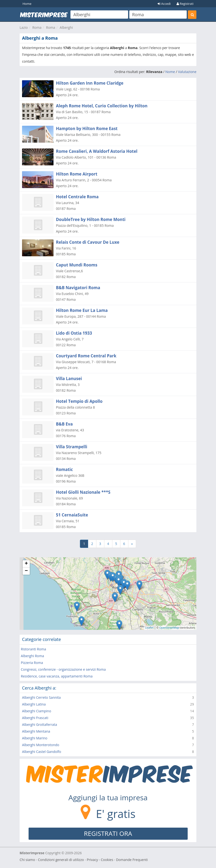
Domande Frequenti (132, 860)
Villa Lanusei (69, 379)
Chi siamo (27, 860)
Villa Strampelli (72, 447)
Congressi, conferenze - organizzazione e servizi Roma (63, 669)
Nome (170, 72)
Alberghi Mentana (36, 731)
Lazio (24, 27)
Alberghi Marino (35, 738)
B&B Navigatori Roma (78, 288)
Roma (37, 27)
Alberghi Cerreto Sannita (41, 697)
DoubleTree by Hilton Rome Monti (91, 219)
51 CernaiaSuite (72, 515)
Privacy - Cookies (100, 860)
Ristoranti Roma (33, 649)
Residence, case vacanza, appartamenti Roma (57, 676)
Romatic (64, 469)
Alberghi (66, 27)
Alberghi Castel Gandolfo (42, 752)
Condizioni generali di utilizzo (61, 860)
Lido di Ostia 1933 (74, 333)
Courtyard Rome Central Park (86, 356)
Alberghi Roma (32, 656)
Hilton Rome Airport (77, 174)
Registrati (185, 4)
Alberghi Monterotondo (41, 745)
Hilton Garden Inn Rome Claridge (90, 83)
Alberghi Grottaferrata (40, 725)
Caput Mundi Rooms (77, 265)
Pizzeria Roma (32, 663)
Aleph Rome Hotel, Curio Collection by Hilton (102, 106)
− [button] (26, 571)
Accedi (164, 4)
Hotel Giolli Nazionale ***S (83, 492)
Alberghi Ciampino (37, 711)
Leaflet (150, 628)
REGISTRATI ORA (108, 833)
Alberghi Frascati (35, 718)
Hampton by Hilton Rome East (87, 129)
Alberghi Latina (34, 704)
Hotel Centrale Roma (77, 197)
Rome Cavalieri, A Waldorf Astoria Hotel (97, 151)
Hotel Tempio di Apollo (79, 401)
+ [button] (26, 564)
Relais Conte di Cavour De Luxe (88, 242)
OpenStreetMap (169, 628)
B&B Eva (64, 424)
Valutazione (187, 72)
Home (27, 4)
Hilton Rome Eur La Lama (82, 310)
